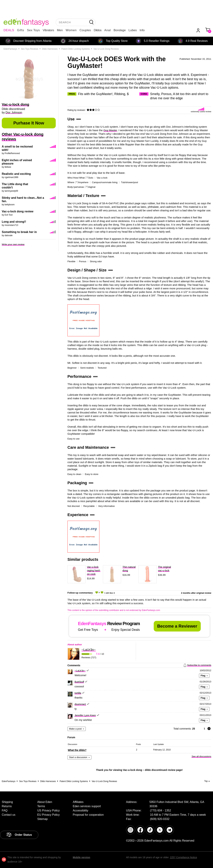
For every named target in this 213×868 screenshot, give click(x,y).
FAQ (5, 810)
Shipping (7, 802)
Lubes (133, 30)
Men (60, 30)
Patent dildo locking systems (76, 49)
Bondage (120, 30)
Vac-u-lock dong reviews (106, 49)
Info (142, 30)
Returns (7, 806)
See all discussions (201, 756)
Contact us (9, 815)
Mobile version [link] (81, 857)
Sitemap (43, 819)
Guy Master (110, 130)
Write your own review (13, 244)
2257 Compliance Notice (183, 857)
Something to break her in (19, 232)
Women (71, 30)
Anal (108, 30)
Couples (85, 30)
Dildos (98, 30)
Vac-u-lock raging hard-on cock (94, 571)
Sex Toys (33, 30)
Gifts (21, 30)
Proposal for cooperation (88, 815)
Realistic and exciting (16, 174)
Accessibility (80, 810)
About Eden (45, 802)
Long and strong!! (14, 222)
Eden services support (87, 806)
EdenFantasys (10, 49)
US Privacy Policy (48, 810)
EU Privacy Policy (48, 815)
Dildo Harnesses (50, 49)
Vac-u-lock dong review (18, 211)
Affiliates (78, 802)
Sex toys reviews (30, 49)
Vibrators (48, 30)
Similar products (83, 560)
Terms (41, 806)
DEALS (9, 30)
